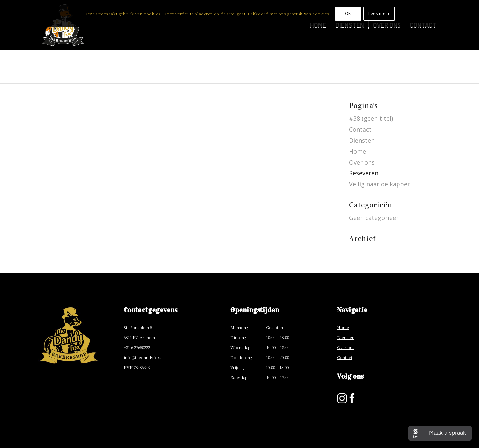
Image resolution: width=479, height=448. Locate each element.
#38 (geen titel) (371, 118)
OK (348, 13)
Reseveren (364, 173)
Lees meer (379, 13)
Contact (360, 129)
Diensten (362, 140)
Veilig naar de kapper (380, 184)
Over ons (362, 162)
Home (357, 151)
